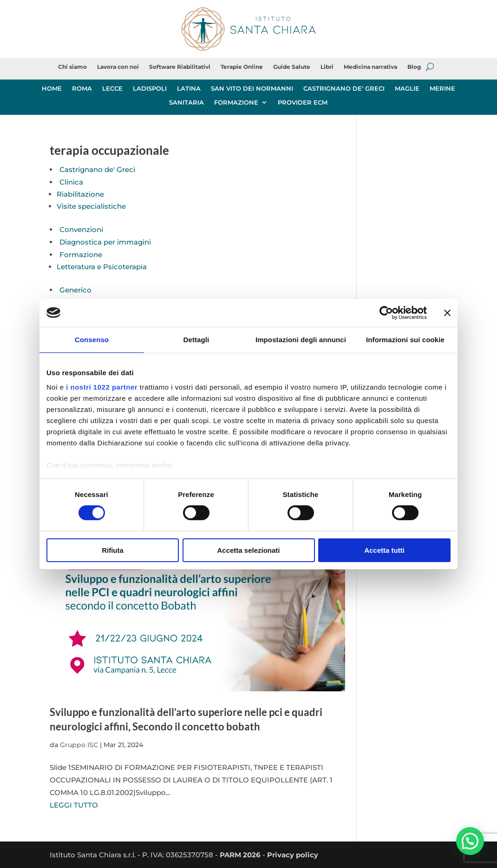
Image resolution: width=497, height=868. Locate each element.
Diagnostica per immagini (105, 242)
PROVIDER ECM (303, 103)
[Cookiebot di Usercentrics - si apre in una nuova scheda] (386, 312)
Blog (414, 67)
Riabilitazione (80, 194)
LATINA (189, 89)
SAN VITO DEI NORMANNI (252, 89)
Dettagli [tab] (196, 339)
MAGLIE (407, 89)
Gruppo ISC (79, 745)
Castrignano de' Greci (97, 169)
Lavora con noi (118, 67)
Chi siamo (72, 67)
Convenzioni (81, 229)
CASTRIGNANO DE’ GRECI (344, 89)
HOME (52, 89)
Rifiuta (113, 550)
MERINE (442, 89)
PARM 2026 (240, 855)
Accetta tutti (384, 550)
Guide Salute (292, 67)
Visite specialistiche (91, 206)
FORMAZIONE (236, 103)
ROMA (82, 89)
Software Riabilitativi (180, 67)
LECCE (112, 89)
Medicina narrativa (370, 67)
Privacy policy (293, 855)
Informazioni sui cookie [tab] (405, 339)
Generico (75, 290)
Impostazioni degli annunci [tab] (301, 339)
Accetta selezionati (248, 550)
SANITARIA (186, 103)
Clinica (71, 182)
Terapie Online (242, 67)
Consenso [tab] (92, 339)
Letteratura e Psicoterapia (102, 267)
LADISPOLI (150, 89)
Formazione (81, 255)
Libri (327, 67)
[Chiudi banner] (447, 312)
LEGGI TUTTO (74, 805)
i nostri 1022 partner (102, 387)
